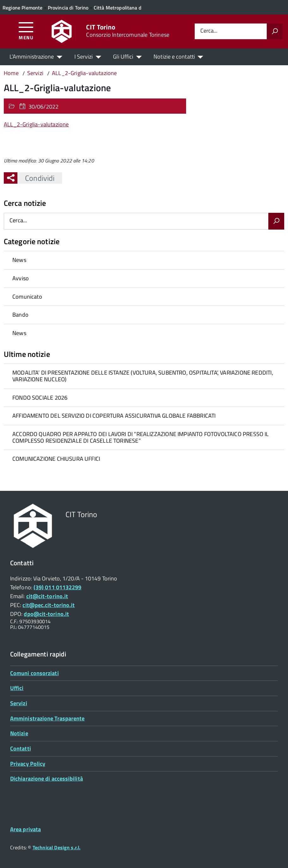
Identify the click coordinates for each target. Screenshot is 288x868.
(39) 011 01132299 (58, 587)
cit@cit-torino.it (47, 596)
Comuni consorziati (34, 673)
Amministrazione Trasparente (47, 718)
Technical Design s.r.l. (57, 847)
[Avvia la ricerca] (275, 31)
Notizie (19, 733)
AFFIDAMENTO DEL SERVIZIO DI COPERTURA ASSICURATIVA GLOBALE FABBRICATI (114, 416)
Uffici (17, 688)
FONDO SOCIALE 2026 (40, 398)
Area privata (25, 829)
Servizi (19, 703)
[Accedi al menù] (26, 31)
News (19, 260)
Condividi (36, 178)
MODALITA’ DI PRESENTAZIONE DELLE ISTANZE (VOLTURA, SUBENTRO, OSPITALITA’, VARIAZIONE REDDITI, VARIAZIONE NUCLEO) (143, 376)
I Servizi (84, 57)
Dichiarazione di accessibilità (47, 779)
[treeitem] (144, 260)
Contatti (21, 748)
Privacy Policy (28, 764)
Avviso (21, 278)
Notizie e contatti (174, 57)
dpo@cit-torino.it (46, 614)
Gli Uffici (123, 57)
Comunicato (27, 297)
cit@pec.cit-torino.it (49, 605)
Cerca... (209, 31)
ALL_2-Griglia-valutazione (36, 124)
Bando (20, 315)
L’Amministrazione (32, 57)
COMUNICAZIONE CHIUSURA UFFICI (56, 459)
